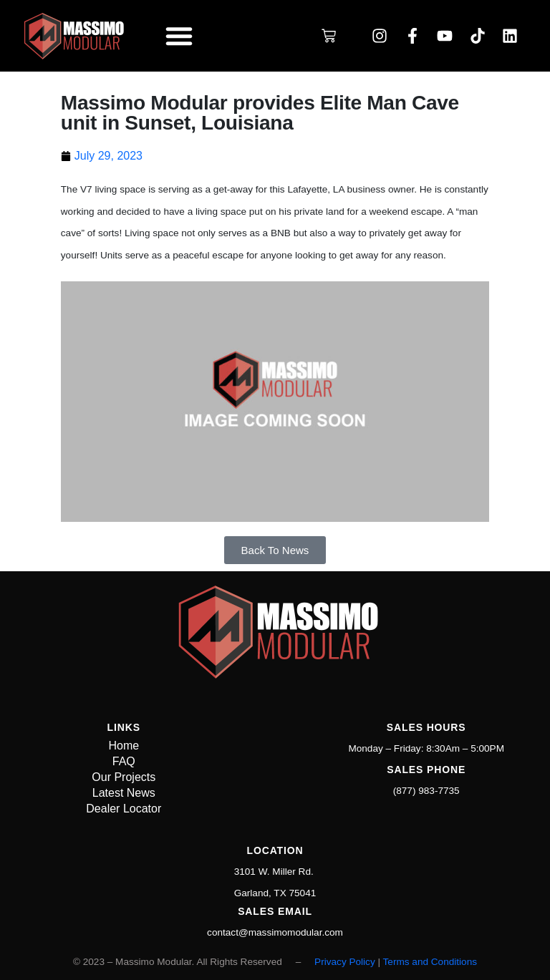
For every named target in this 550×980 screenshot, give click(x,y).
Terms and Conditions (430, 962)
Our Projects (124, 777)
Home (124, 746)
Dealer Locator (124, 809)
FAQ (124, 761)
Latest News (124, 793)
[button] (179, 36)
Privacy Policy (345, 962)
